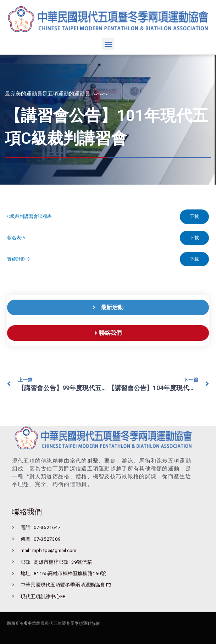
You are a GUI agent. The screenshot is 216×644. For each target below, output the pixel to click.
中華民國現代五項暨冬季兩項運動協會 (64, 624)
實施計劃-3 (18, 259)
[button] (108, 44)
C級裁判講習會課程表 (29, 216)
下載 (194, 216)
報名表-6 (16, 238)
